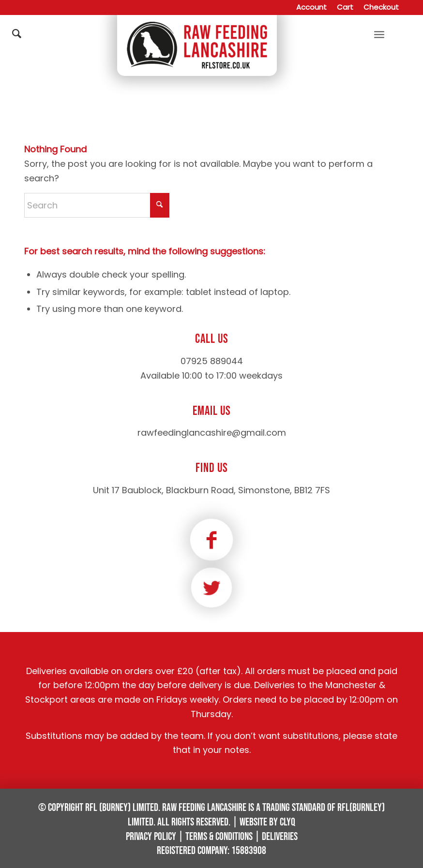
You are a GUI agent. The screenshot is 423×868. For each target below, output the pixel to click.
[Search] (97, 148)
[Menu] (379, 34)
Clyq (287, 822)
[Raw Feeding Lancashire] (197, 34)
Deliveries (280, 837)
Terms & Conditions (219, 837)
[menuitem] (312, 7)
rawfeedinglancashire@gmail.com (212, 433)
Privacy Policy (151, 837)
